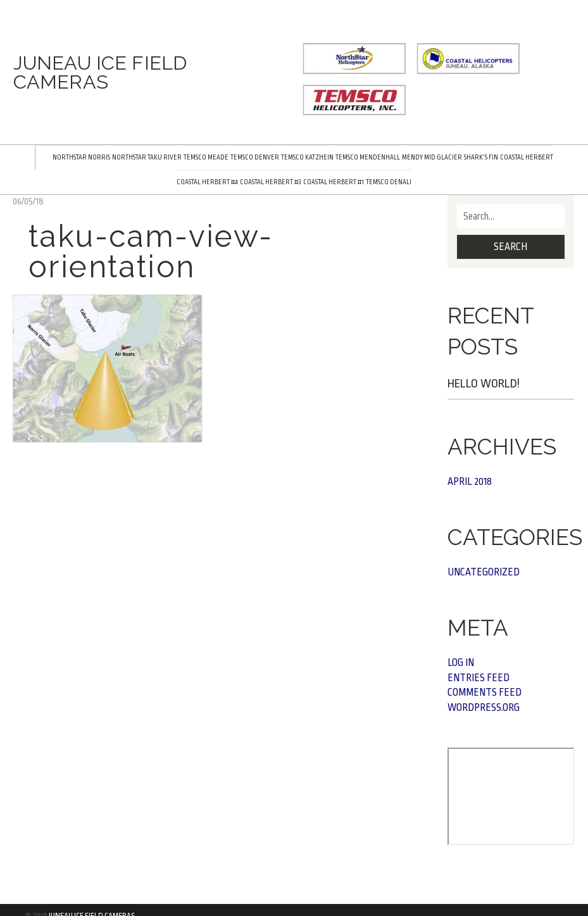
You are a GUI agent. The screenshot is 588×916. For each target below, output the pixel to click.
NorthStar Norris (81, 158)
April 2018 (470, 482)
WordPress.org (484, 708)
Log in (461, 663)
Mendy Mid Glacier (432, 158)
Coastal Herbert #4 (207, 182)
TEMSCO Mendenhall (368, 158)
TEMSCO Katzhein (307, 158)
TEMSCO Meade (206, 158)
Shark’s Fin (481, 158)
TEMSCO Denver (255, 158)
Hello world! (484, 384)
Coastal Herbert (527, 158)
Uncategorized (484, 572)
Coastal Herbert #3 (271, 182)
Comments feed (485, 693)
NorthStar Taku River (147, 158)
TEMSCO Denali (389, 182)
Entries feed (479, 678)
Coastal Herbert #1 (334, 182)
